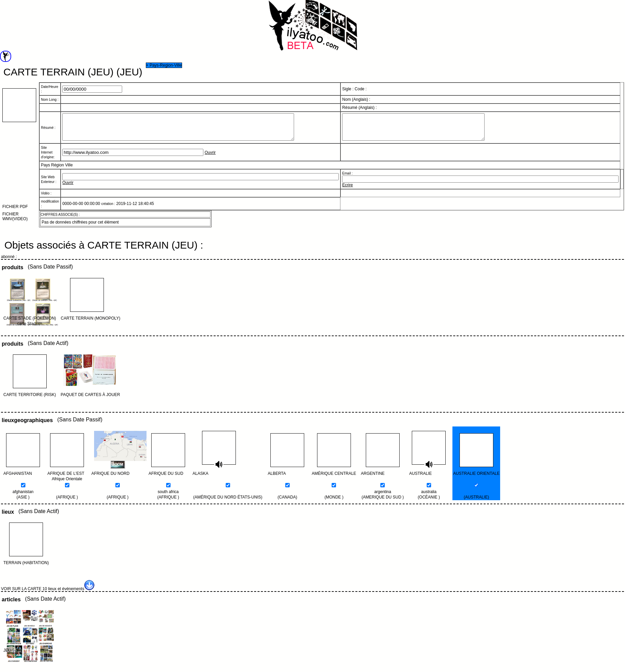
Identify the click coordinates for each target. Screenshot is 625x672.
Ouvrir (210, 158)
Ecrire (347, 190)
